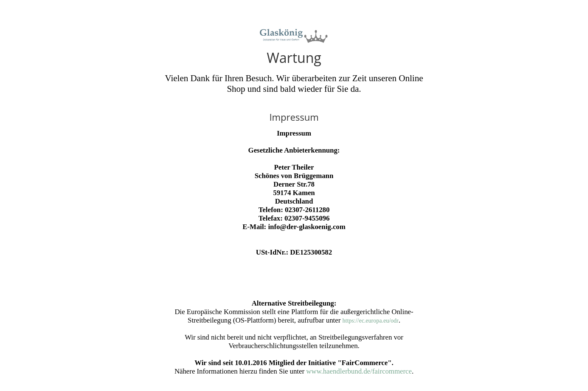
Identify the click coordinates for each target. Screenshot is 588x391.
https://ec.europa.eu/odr (371, 321)
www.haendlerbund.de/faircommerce (359, 371)
